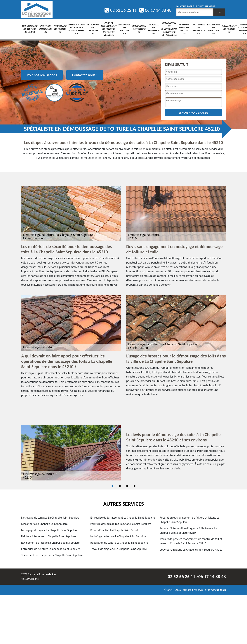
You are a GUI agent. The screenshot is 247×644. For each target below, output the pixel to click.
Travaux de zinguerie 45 (154, 29)
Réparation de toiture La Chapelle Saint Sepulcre (119, 543)
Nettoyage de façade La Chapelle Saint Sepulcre (49, 530)
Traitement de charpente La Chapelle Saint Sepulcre (52, 555)
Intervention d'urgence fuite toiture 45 (76, 29)
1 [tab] (112, 486)
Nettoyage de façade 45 (60, 29)
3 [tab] (127, 486)
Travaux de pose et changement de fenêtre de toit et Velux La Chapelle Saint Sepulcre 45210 (191, 541)
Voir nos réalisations (42, 75)
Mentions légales (215, 590)
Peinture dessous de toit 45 (184, 29)
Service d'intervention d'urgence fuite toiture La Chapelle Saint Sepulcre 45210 (188, 530)
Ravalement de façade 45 (229, 29)
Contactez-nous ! (85, 75)
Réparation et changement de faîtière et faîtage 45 (169, 29)
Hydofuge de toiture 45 (124, 29)
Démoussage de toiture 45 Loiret (30, 29)
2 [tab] (120, 486)
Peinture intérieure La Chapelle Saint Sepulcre (48, 536)
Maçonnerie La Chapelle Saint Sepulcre (44, 524)
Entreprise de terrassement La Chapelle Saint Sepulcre (123, 518)
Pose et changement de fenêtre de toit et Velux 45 (109, 29)
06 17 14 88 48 (155, 10)
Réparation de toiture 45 (139, 29)
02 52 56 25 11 (121, 10)
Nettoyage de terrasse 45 (93, 29)
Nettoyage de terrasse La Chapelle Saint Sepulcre (50, 518)
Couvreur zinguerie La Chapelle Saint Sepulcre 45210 (191, 550)
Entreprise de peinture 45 (214, 29)
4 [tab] (135, 486)
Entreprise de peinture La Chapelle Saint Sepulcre (51, 549)
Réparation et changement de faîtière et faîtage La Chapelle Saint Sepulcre (190, 520)
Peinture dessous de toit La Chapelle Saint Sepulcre (121, 524)
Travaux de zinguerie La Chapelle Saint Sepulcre (119, 549)
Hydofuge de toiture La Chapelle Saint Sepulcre (118, 536)
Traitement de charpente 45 (198, 29)
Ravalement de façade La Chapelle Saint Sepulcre (50, 543)
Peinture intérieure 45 (46, 29)
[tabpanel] (123, 453)
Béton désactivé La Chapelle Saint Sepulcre (116, 530)
